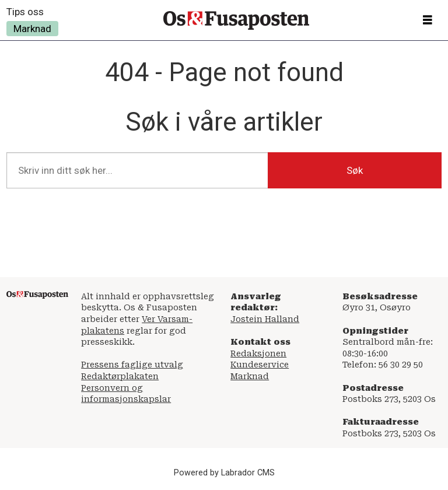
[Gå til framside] (236, 20)
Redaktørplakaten (120, 376)
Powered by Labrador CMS (224, 473)
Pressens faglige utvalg (132, 365)
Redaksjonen (258, 353)
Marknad (32, 29)
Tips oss (25, 12)
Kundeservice (260, 365)
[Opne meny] (428, 20)
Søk (355, 170)
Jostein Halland (265, 319)
